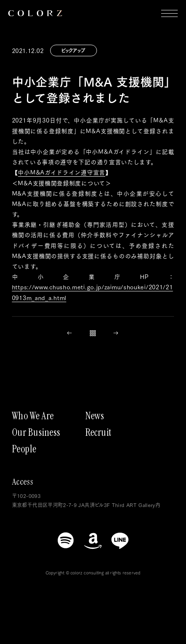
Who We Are (33, 416)
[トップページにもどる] (35, 13)
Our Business (36, 433)
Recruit (99, 433)
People (24, 449)
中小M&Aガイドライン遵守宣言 (62, 172)
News (95, 416)
